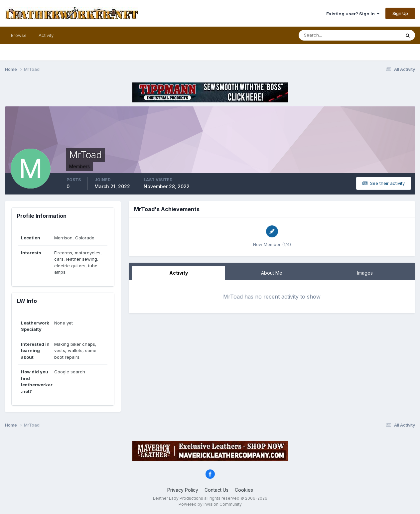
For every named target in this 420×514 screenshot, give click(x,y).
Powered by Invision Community (210, 504)
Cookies (244, 490)
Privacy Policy (183, 490)
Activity (46, 35)
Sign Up (400, 13)
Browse (19, 35)
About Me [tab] (272, 273)
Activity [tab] (179, 273)
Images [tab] (365, 273)
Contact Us (216, 490)
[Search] (328, 35)
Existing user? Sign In (353, 14)
